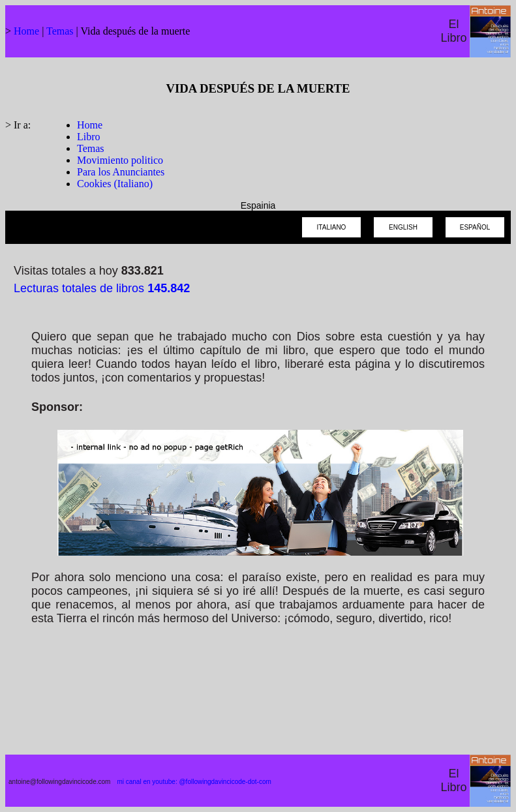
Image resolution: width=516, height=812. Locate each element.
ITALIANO (332, 227)
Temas (60, 31)
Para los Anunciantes (121, 172)
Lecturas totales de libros (102, 288)
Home (26, 31)
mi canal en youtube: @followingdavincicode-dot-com (194, 782)
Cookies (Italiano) (115, 184)
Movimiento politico (120, 160)
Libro (89, 137)
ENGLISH (403, 227)
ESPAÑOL (475, 227)
